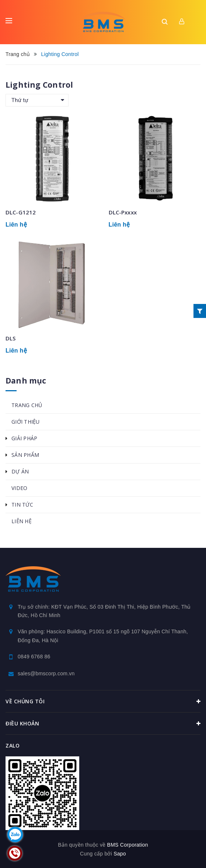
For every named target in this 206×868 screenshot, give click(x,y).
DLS (11, 338)
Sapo (120, 854)
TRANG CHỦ (27, 405)
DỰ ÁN (20, 471)
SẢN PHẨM (25, 455)
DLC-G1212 (21, 212)
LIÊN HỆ (22, 521)
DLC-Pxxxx (123, 212)
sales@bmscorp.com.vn (46, 673)
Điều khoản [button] (103, 724)
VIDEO (19, 488)
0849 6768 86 (34, 657)
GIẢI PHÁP (24, 438)
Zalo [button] (13, 745)
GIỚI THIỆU (26, 422)
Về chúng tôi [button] (103, 701)
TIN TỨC (22, 505)
